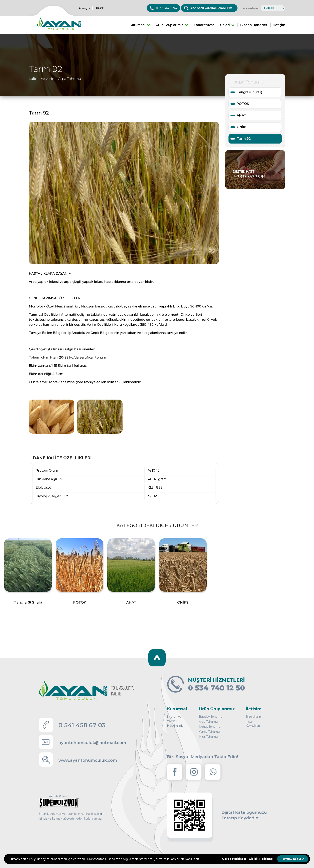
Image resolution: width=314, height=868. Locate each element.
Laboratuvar (204, 25)
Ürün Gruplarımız (172, 25)
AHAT (242, 115)
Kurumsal (140, 25)
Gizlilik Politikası (261, 859)
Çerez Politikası (234, 859)
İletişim (279, 25)
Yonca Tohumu (209, 732)
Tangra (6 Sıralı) (249, 92)
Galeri (227, 25)
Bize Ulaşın (253, 717)
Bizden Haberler (254, 25)
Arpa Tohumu (208, 722)
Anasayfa (84, 8)
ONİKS (242, 127)
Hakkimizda (175, 726)
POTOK (243, 104)
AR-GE (100, 8)
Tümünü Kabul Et (293, 859)
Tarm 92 (244, 139)
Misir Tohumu (208, 737)
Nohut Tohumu (210, 727)
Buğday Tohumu (211, 717)
